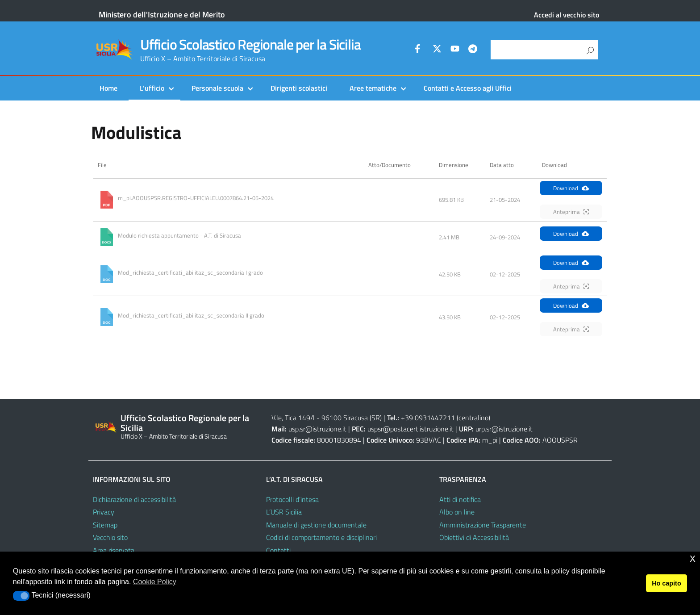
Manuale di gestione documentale (316, 525)
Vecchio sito (110, 537)
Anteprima (571, 212)
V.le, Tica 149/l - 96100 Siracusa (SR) (327, 418)
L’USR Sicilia (284, 512)
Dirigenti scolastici (299, 88)
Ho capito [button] (667, 583)
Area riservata (114, 550)
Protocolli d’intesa (292, 499)
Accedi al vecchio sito (567, 15)
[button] (21, 596)
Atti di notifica (460, 499)
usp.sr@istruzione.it (317, 429)
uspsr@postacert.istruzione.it (410, 429)
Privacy (104, 512)
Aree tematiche (373, 88)
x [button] (693, 558)
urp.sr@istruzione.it (504, 429)
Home (108, 88)
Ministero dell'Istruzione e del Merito (162, 15)
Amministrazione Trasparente (483, 525)
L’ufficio (152, 88)
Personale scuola (217, 88)
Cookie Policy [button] (155, 582)
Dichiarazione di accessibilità (134, 499)
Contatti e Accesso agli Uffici (468, 88)
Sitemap (105, 525)
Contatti (278, 550)
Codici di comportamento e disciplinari (321, 537)
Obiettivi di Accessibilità (474, 537)
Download (571, 188)
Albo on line (457, 512)
